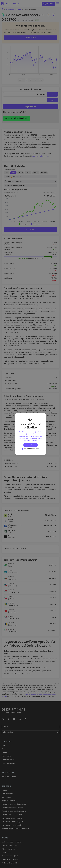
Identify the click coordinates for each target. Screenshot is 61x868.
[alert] (30, 434)
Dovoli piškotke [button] (30, 445)
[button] (30, 449)
